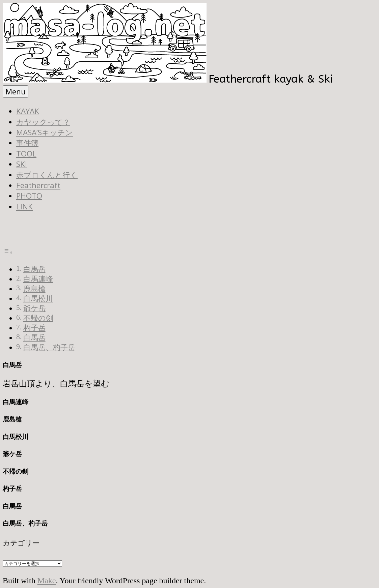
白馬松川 (38, 299)
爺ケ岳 (35, 308)
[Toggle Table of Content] (8, 252)
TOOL (26, 154)
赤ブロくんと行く (47, 175)
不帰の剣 (38, 318)
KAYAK (28, 111)
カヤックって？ (43, 122)
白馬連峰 (38, 279)
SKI (22, 164)
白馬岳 (34, 269)
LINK (24, 207)
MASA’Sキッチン (45, 132)
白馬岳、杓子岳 (49, 348)
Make (47, 581)
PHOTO (29, 196)
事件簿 (27, 143)
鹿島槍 (34, 289)
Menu (16, 92)
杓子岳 (34, 328)
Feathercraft (38, 185)
